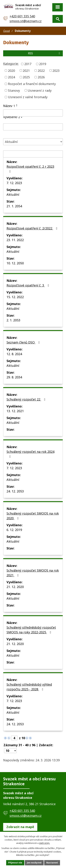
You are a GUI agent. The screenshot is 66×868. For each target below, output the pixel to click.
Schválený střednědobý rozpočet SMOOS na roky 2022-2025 (31, 630)
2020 (11, 70)
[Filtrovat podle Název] (33, 113)
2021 (26, 70)
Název (9, 106)
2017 (28, 64)
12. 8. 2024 (14, 354)
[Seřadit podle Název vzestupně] (17, 105)
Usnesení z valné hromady (28, 97)
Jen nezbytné (34, 863)
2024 (11, 77)
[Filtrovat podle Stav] (33, 142)
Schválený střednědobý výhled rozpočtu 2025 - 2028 (29, 687)
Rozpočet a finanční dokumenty (32, 84)
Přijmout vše (15, 863)
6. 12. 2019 (14, 530)
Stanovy (14, 90)
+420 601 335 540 (22, 16)
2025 (26, 77)
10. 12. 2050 (15, 263)
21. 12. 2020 (15, 587)
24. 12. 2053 (15, 491)
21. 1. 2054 (14, 206)
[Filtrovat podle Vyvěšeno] (33, 127)
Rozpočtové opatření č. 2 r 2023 (30, 169)
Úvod (6, 31)
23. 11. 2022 (15, 240)
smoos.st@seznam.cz (26, 21)
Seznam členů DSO (24, 342)
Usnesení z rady (40, 90)
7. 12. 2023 (14, 183)
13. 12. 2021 (15, 411)
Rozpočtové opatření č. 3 (29, 285)
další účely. (45, 843)
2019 (43, 64)
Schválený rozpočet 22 (27, 399)
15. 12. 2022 (15, 297)
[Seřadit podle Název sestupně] (17, 106)
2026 (41, 77)
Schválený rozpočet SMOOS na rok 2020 (33, 516)
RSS (45, 53)
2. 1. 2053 (13, 320)
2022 (41, 70)
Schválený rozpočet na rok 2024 (30, 454)
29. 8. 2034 (14, 377)
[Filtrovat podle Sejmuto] (33, 154)
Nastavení (52, 863)
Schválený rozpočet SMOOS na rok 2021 (33, 573)
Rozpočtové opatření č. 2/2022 (33, 228)
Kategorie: (11, 64)
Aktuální (13, 194)
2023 (56, 70)
